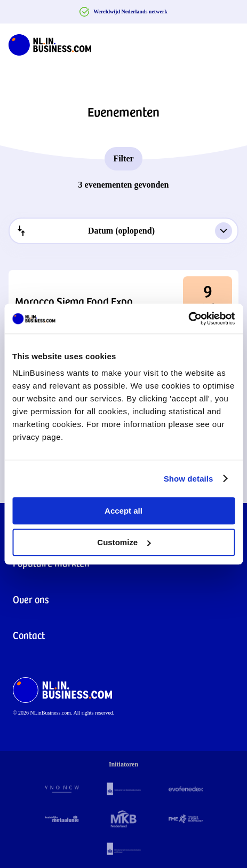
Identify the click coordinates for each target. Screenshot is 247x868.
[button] (123, 301)
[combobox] (123, 231)
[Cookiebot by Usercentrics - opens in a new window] (188, 319)
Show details (189, 479)
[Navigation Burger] (230, 43)
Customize (124, 542)
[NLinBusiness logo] (50, 43)
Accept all (123, 511)
